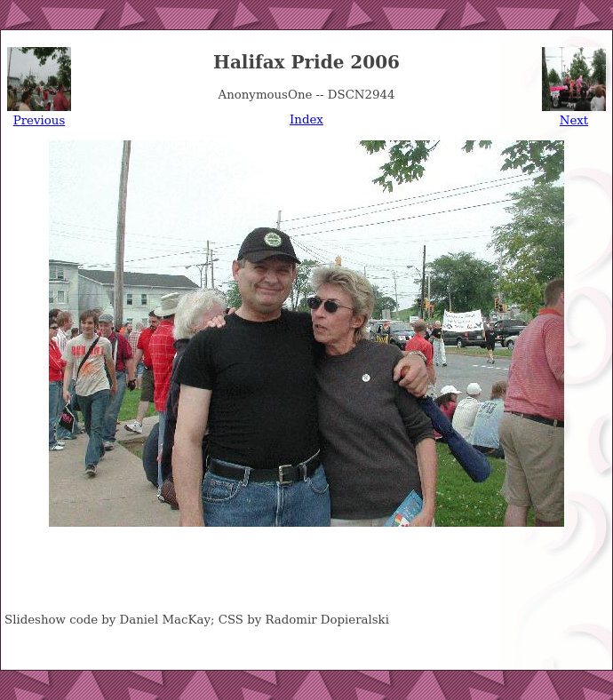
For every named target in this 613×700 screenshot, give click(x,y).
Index (306, 119)
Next (574, 120)
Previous (39, 120)
